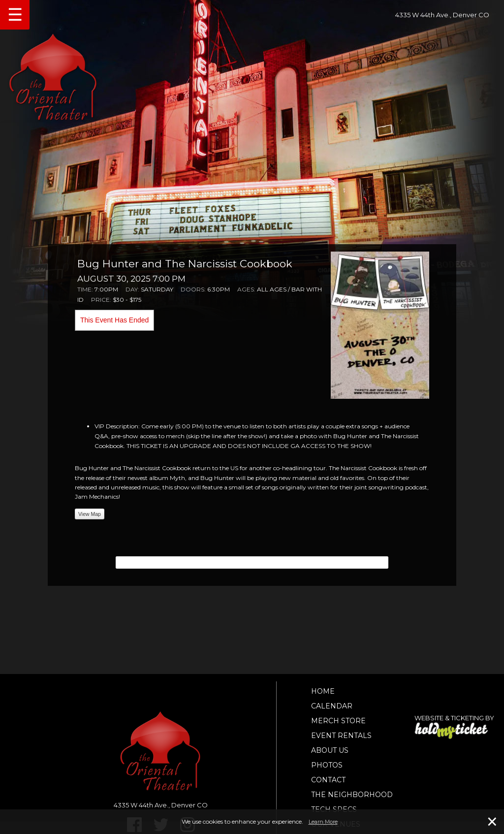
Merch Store (338, 721)
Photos (327, 765)
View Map (90, 514)
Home (323, 691)
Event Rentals (341, 736)
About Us (330, 750)
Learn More (323, 822)
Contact (328, 780)
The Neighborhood (352, 795)
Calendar (332, 706)
